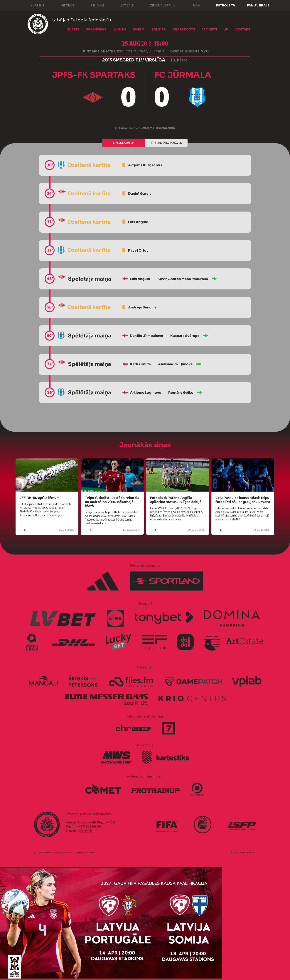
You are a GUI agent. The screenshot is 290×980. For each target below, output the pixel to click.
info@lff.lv (85, 831)
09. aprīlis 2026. (178, 530)
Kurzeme (34, 5)
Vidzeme (64, 5)
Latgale (124, 5)
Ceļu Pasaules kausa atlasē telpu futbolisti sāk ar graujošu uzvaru (243, 500)
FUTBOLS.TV (226, 5)
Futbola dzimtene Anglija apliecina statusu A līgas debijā (176, 500)
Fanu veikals (258, 5)
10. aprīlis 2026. (47, 530)
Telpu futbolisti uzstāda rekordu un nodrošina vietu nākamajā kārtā (112, 502)
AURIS (253, 853)
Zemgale (94, 5)
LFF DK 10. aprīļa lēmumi (40, 498)
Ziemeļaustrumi (160, 5)
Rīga (193, 5)
